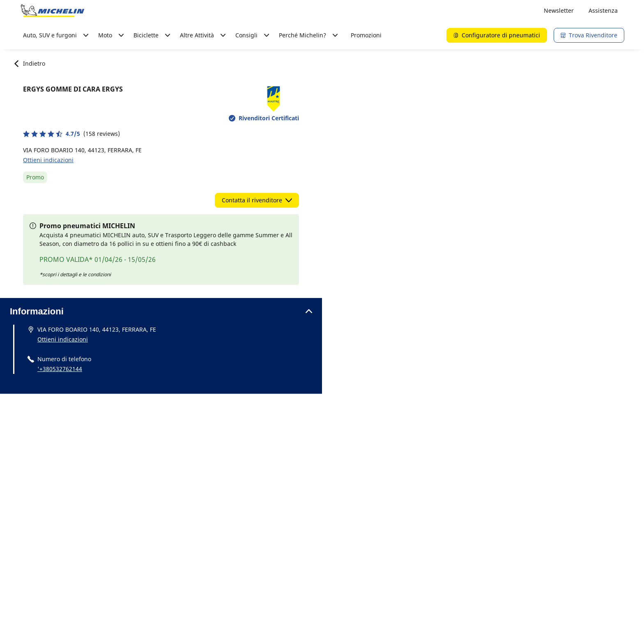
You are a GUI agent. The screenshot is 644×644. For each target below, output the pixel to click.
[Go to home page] (53, 11)
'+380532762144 (60, 369)
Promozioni (366, 35)
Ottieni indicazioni (48, 160)
